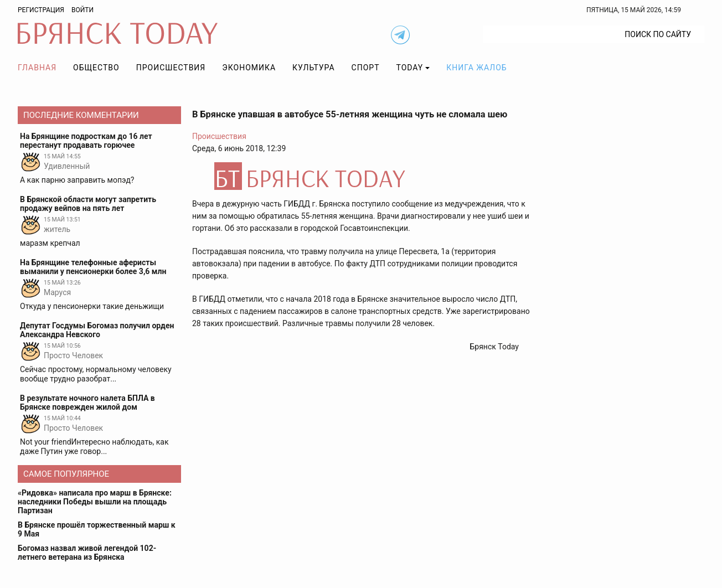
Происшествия (171, 68)
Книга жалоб (476, 68)
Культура (313, 68)
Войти (82, 10)
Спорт (366, 68)
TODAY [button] (410, 68)
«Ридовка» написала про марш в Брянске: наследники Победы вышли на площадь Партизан (95, 502)
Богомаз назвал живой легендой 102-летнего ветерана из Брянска (87, 553)
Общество (96, 68)
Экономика (249, 68)
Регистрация (41, 10)
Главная (37, 68)
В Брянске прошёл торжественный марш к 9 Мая (97, 529)
